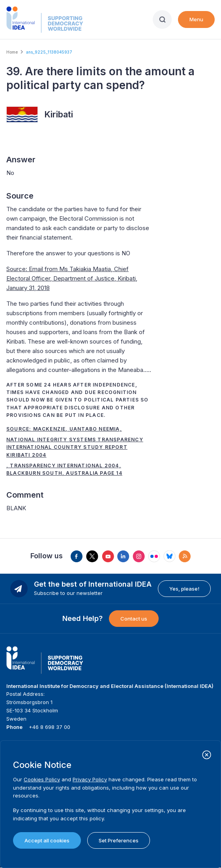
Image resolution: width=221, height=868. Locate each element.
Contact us (134, 619)
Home (12, 52)
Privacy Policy (90, 779)
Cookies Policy (42, 779)
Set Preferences (119, 840)
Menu (196, 19)
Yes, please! (184, 589)
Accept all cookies (47, 840)
